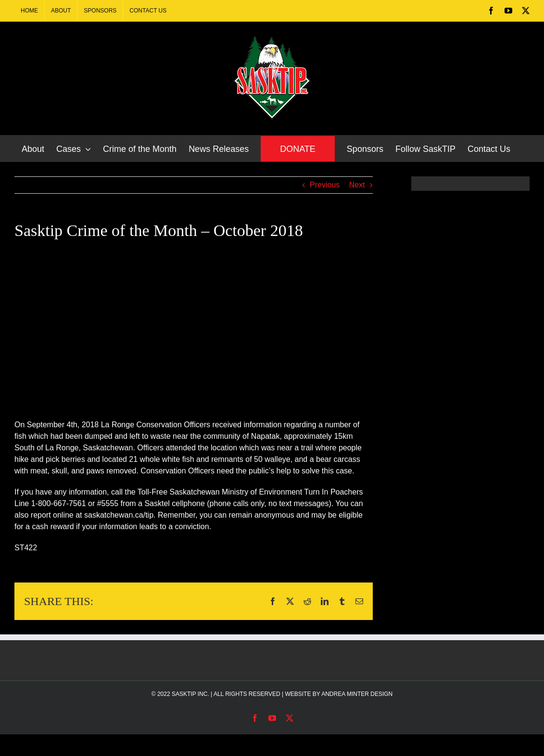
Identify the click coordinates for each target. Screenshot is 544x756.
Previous (325, 185)
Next (357, 185)
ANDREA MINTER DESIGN (357, 694)
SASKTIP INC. (190, 694)
